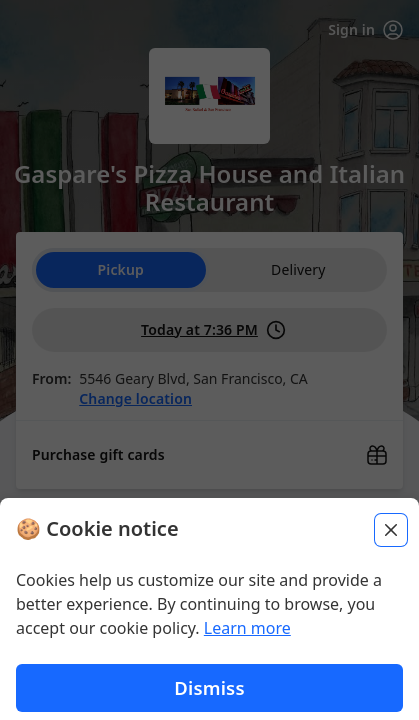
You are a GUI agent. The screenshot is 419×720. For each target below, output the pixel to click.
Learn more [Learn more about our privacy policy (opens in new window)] (247, 643)
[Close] (391, 545)
